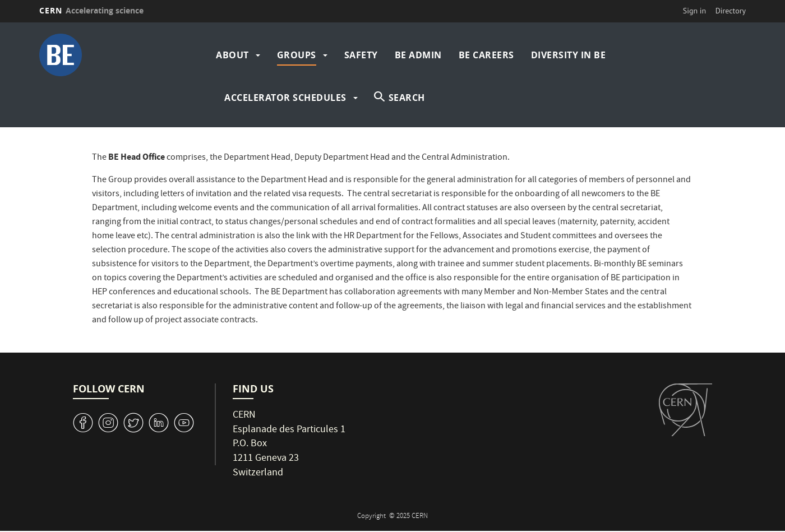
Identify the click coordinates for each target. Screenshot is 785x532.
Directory (731, 11)
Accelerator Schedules (285, 98)
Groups (297, 55)
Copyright (372, 517)
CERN (91, 10)
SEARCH (407, 98)
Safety (361, 55)
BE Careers (486, 55)
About (232, 55)
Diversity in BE (569, 55)
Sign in (695, 11)
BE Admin (418, 55)
